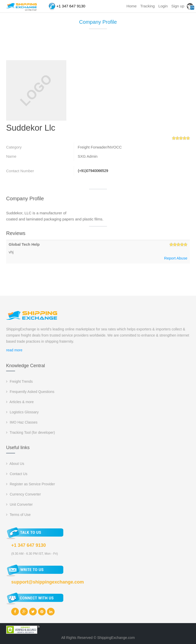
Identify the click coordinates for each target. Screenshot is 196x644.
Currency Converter (23, 494)
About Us (15, 464)
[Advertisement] (99, 47)
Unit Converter (19, 504)
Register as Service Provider (30, 484)
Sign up (178, 6)
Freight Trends (19, 381)
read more (14, 350)
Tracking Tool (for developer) (30, 432)
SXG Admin (88, 156)
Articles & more (20, 402)
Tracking (147, 6)
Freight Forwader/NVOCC (100, 147)
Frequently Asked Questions (30, 392)
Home (131, 6)
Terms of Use (18, 515)
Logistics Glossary (22, 412)
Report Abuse (176, 258)
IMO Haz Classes (22, 422)
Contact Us (17, 474)
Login (163, 6)
